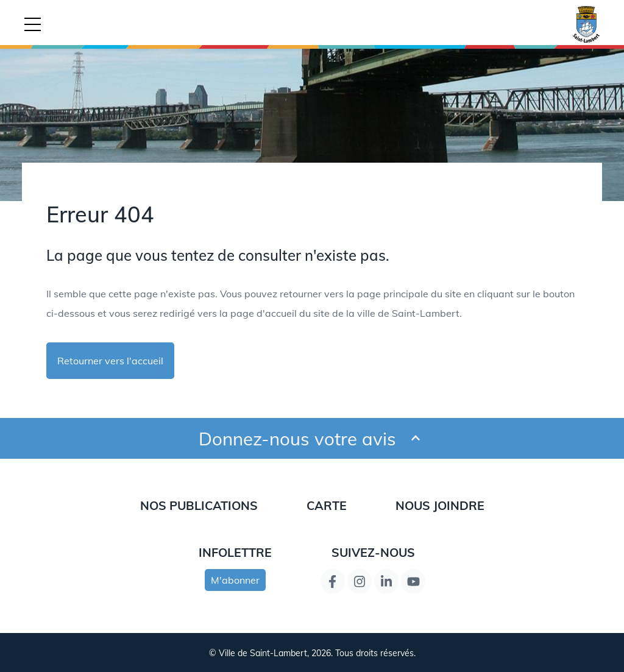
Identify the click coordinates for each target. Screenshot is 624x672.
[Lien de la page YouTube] (413, 581)
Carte (327, 505)
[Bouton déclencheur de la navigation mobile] (33, 24)
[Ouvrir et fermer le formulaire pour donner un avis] (416, 438)
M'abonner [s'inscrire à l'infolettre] (235, 580)
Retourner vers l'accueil (110, 361)
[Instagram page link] (360, 581)
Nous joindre (440, 505)
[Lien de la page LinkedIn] (386, 581)
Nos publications (199, 505)
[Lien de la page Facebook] (333, 581)
